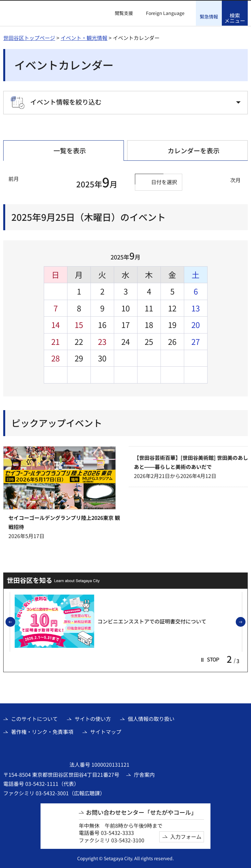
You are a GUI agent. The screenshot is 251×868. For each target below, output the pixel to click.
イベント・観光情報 (84, 37)
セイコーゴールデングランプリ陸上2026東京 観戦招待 (64, 522)
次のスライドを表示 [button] (245, 622)
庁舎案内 (144, 774)
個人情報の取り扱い (151, 718)
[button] (120, 13)
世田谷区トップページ (29, 37)
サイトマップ (106, 731)
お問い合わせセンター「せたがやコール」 (141, 812)
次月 (235, 180)
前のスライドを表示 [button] (15, 622)
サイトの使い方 (93, 718)
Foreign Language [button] (165, 13)
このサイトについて (34, 718)
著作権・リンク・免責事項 (42, 731)
